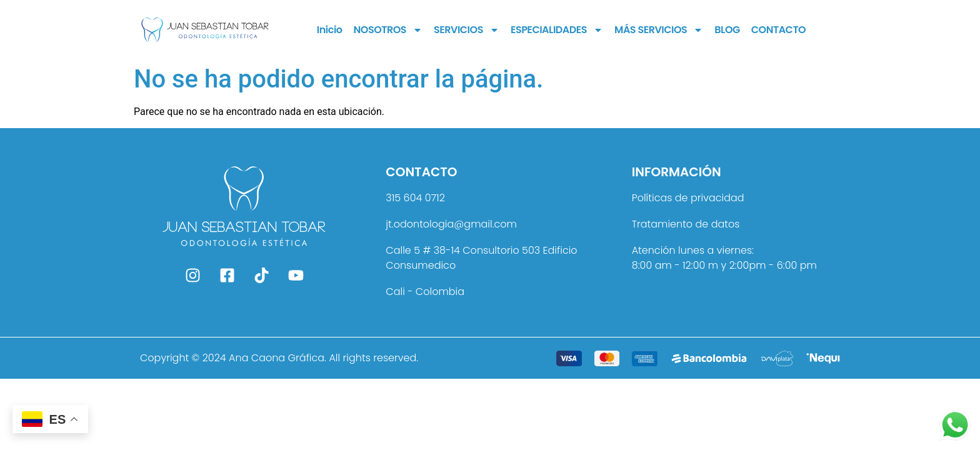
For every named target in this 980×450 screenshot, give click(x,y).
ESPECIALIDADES (557, 30)
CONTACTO (778, 30)
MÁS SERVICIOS (659, 30)
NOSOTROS (388, 30)
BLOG (727, 30)
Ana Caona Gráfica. (277, 358)
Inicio (330, 30)
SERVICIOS (467, 30)
